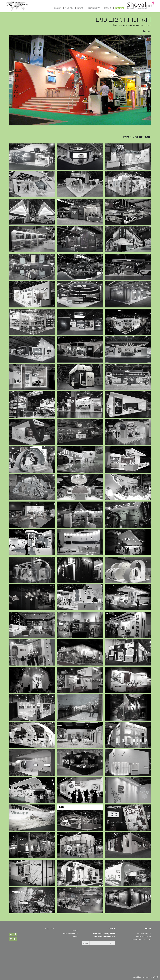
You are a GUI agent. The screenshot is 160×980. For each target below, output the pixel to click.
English (54, 8)
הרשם (86, 943)
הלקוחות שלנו (90, 8)
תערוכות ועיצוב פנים (126, 25)
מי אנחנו (104, 8)
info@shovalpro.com (143, 936)
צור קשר (66, 8)
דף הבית (148, 25)
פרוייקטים (116, 8)
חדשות (77, 8)
